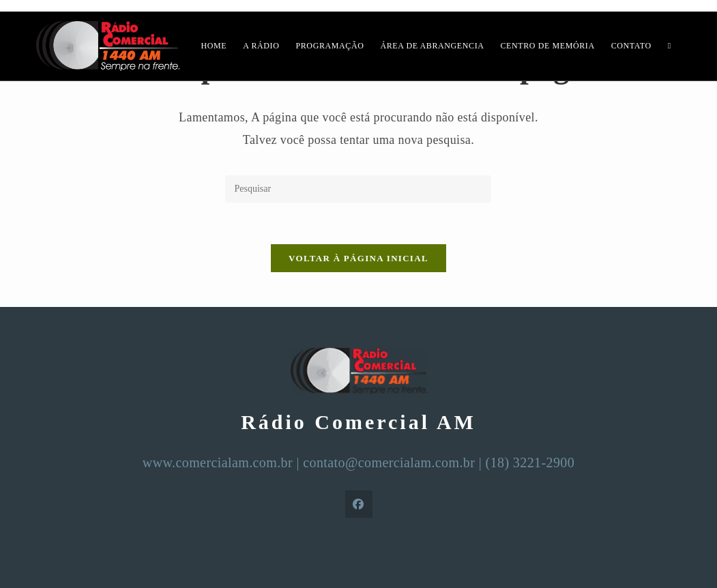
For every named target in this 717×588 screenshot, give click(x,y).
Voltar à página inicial (358, 258)
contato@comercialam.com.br (389, 462)
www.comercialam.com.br (218, 462)
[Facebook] (359, 504)
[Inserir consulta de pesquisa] (358, 189)
